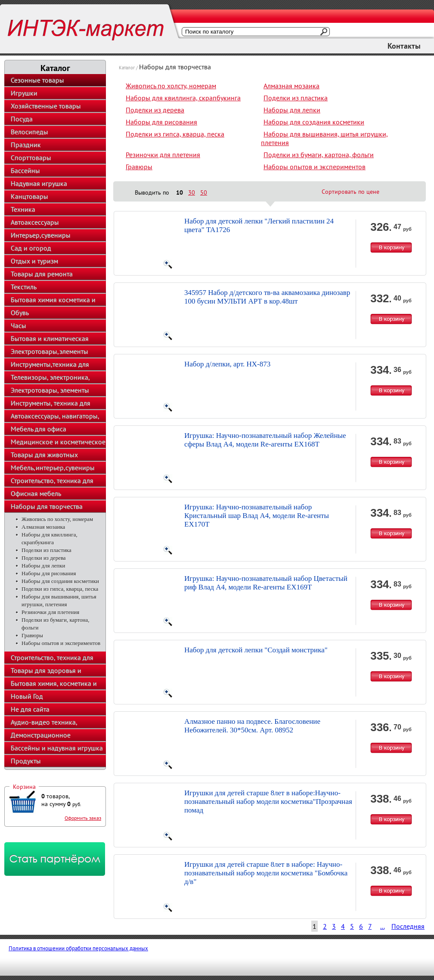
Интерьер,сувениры (41, 235)
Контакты (404, 46)
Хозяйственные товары (46, 106)
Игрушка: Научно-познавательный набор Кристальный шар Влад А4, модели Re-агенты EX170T (257, 516)
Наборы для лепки (43, 566)
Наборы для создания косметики (60, 581)
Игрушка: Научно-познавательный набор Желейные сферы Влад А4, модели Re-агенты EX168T (265, 440)
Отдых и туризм (34, 261)
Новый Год (27, 696)
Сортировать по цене (350, 192)
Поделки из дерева (44, 558)
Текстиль (24, 287)
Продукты (26, 761)
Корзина (24, 787)
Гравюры (32, 635)
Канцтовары (29, 196)
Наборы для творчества (47, 506)
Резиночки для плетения (50, 612)
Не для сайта (30, 709)
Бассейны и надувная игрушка (57, 748)
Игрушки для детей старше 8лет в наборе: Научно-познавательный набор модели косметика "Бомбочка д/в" (266, 873)
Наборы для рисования (49, 573)
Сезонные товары (37, 80)
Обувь (20, 313)
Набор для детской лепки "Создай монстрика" (256, 650)
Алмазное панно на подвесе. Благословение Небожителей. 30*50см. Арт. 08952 (252, 726)
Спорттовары (31, 158)
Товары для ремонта (42, 274)
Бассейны (25, 171)
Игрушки (24, 93)
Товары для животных (44, 455)
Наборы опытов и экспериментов (61, 643)
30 (192, 192)
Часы (19, 326)
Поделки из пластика (46, 550)
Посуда (22, 119)
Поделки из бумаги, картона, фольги (319, 155)
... (382, 926)
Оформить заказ (83, 818)
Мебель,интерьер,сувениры (53, 468)
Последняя (408, 926)
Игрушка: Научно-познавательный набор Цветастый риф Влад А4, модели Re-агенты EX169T (266, 583)
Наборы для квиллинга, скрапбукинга (183, 98)
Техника (23, 209)
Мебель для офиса (39, 429)
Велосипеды (29, 132)
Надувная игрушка (39, 183)
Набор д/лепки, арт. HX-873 (227, 364)
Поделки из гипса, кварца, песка (60, 589)
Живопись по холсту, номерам (57, 519)
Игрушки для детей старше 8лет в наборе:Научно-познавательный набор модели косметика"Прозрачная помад (268, 802)
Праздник (26, 145)
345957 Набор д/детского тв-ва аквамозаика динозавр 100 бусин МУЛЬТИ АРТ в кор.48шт (267, 297)
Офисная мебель (36, 493)
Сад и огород (31, 248)
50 (204, 192)
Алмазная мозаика (43, 527)
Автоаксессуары (35, 222)
